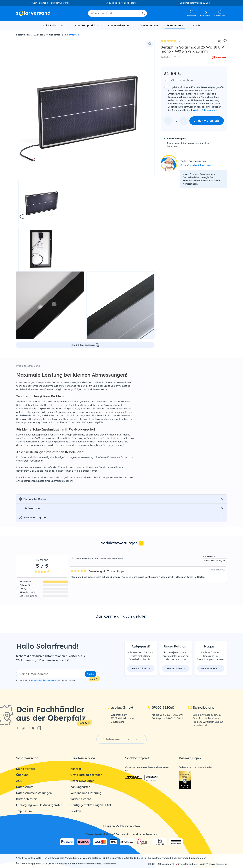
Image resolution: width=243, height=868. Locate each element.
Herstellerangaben (33, 517)
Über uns (22, 775)
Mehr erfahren (141, 668)
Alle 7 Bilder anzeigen (85, 345)
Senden (91, 674)
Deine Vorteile (26, 769)
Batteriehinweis (27, 799)
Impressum (24, 811)
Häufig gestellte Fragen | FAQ (91, 805)
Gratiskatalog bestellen (86, 775)
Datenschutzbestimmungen (40, 680)
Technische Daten (32, 499)
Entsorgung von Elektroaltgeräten (39, 805)
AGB (19, 781)
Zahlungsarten (80, 787)
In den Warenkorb (207, 121)
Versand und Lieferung (86, 793)
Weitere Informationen (205, 110)
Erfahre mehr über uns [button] (122, 739)
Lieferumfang (30, 508)
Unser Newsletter (82, 781)
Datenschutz (25, 787)
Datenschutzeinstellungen (34, 793)
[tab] (122, 543)
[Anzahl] (176, 121)
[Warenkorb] (220, 13)
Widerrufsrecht (81, 799)
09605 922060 (161, 707)
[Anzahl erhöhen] (184, 121)
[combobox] (114, 13)
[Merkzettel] (191, 13)
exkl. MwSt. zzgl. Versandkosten (179, 80)
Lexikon (76, 811)
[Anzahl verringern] (168, 121)
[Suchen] (143, 13)
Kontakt (76, 769)
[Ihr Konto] (205, 13)
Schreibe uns (201, 707)
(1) (171, 41)
